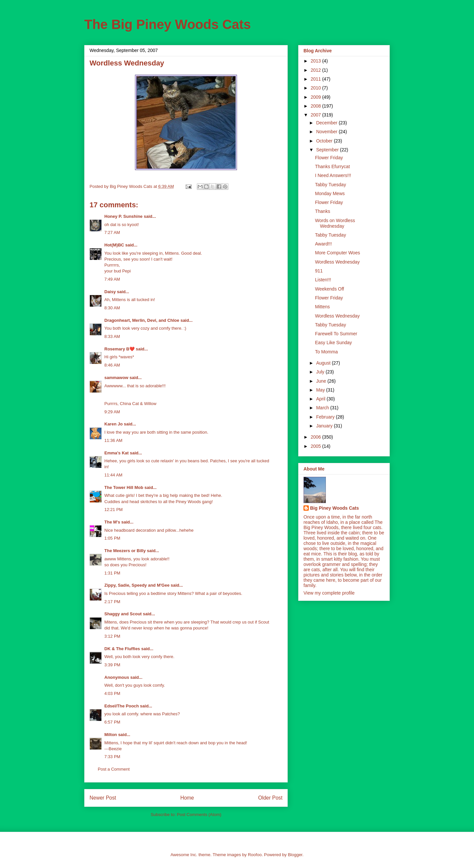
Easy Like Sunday (333, 343)
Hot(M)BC (114, 245)
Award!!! (323, 244)
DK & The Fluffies (122, 649)
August (324, 363)
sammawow (116, 378)
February (326, 417)
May (321, 390)
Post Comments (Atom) (199, 815)
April (321, 399)
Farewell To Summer (336, 334)
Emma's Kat (117, 453)
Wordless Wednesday (337, 262)
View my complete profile (329, 593)
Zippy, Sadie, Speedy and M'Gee (137, 585)
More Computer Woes (338, 253)
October (325, 141)
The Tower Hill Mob (124, 487)
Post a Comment (114, 769)
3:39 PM (112, 665)
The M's (112, 522)
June (322, 381)
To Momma (326, 352)
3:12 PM (112, 636)
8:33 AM (112, 336)
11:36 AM (113, 440)
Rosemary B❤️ (119, 349)
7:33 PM (112, 757)
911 (319, 271)
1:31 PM (112, 573)
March (323, 408)
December (327, 123)
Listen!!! (323, 280)
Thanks (323, 211)
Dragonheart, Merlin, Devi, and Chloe (142, 320)
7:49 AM (112, 279)
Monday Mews (330, 193)
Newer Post (103, 798)
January (325, 426)
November (327, 132)
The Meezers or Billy (125, 551)
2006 (316, 437)
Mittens (322, 307)
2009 (316, 97)
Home (187, 798)
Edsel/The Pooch (122, 706)
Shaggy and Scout (123, 614)
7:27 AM (112, 232)
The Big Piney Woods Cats (168, 24)
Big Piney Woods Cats (334, 508)
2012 (316, 70)
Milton (111, 735)
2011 (316, 79)
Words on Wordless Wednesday (335, 223)
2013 (316, 61)
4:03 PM (112, 693)
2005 (316, 446)
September (328, 150)
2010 (316, 88)
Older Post (270, 798)
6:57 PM (112, 722)
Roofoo (255, 855)
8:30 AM (112, 308)
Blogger (295, 855)
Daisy (110, 292)
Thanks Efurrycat (332, 166)
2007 (316, 115)
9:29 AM (112, 412)
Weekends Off (329, 289)
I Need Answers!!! (333, 175)
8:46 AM (112, 365)
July (321, 372)
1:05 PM (112, 538)
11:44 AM (113, 475)
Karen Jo (114, 424)
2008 (316, 106)
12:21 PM (114, 510)
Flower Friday (329, 158)
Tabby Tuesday (330, 185)
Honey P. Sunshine (123, 216)
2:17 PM (112, 602)
